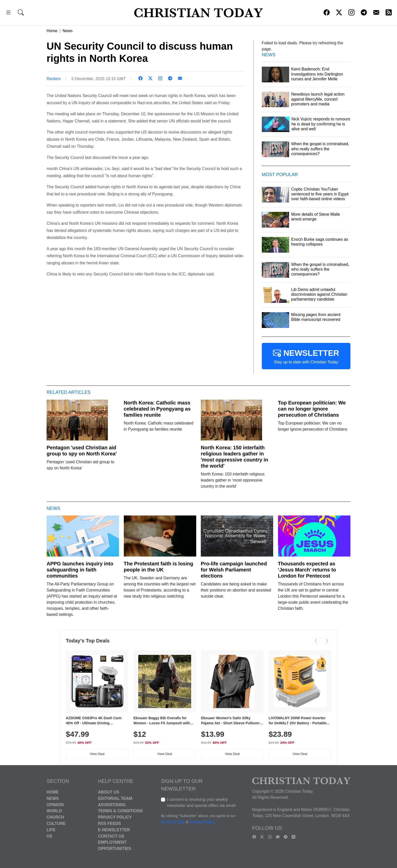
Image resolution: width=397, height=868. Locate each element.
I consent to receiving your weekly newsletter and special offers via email (201, 802)
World (54, 811)
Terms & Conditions (120, 811)
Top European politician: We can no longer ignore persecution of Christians (312, 409)
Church (55, 817)
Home (52, 31)
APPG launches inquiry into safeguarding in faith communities (80, 570)
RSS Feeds (110, 824)
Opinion (55, 805)
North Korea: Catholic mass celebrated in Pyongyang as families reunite (157, 409)
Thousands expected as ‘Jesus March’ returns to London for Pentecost (307, 570)
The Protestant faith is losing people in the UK (158, 567)
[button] (8, 13)
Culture (56, 824)
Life (51, 830)
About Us (109, 792)
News (68, 31)
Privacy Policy (115, 817)
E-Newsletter (114, 830)
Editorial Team (115, 798)
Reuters (54, 79)
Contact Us (111, 836)
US (49, 836)
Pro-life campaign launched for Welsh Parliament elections (234, 570)
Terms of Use (173, 822)
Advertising (112, 805)
